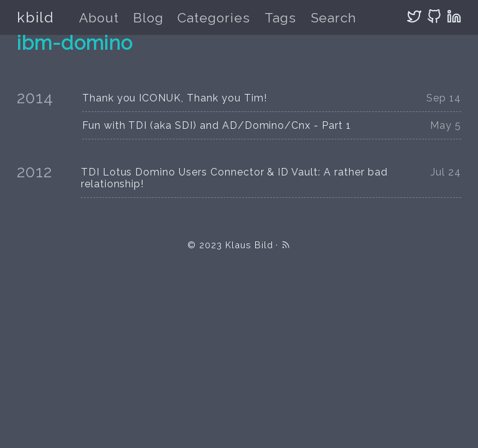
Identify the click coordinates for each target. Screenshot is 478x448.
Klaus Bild (249, 245)
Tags (280, 18)
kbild (35, 17)
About (99, 18)
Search (334, 18)
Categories (214, 18)
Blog (148, 18)
